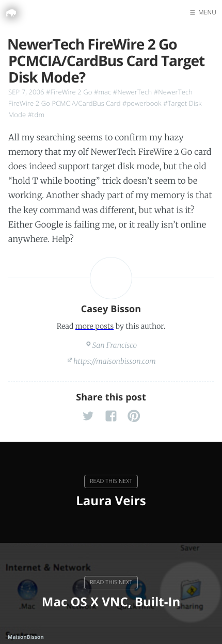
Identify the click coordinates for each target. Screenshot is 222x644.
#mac (102, 92)
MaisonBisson (26, 637)
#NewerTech (132, 92)
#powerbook (142, 103)
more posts (94, 326)
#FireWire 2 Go (69, 92)
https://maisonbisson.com (115, 361)
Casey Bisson (111, 309)
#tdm (36, 115)
